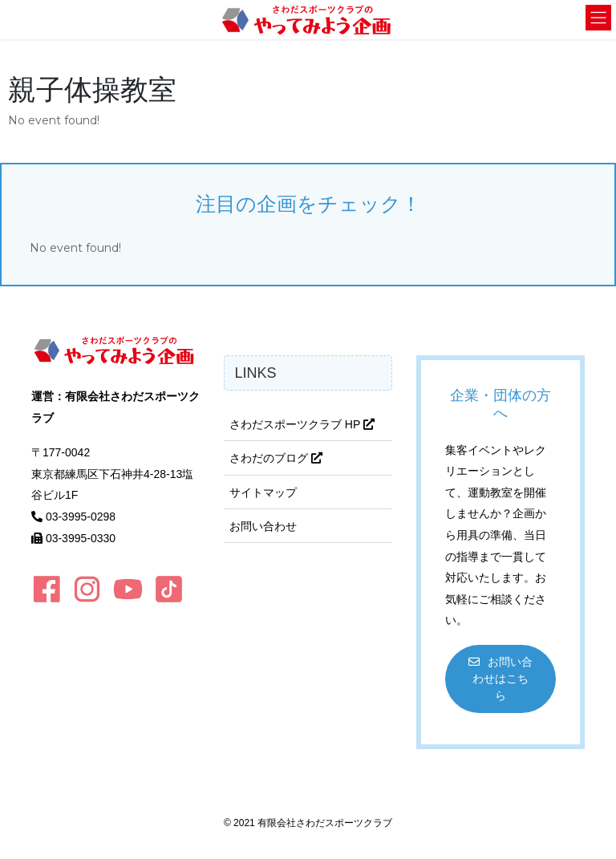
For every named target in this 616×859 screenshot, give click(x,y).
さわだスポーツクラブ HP (302, 424)
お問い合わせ (263, 526)
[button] (500, 679)
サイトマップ (263, 492)
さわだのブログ (276, 458)
